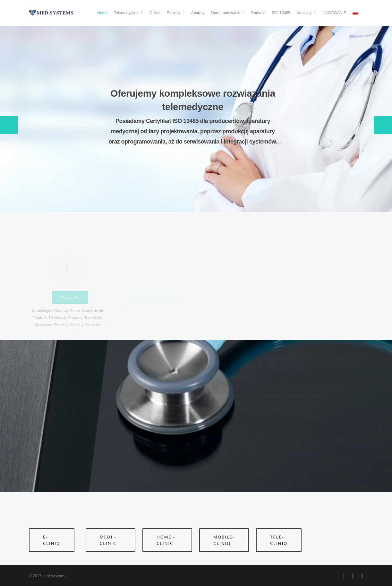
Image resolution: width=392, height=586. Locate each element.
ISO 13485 (281, 13)
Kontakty (307, 13)
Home (102, 13)
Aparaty (198, 13)
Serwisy (176, 13)
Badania (258, 13)
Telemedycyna (129, 13)
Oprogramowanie (228, 13)
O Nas (155, 13)
